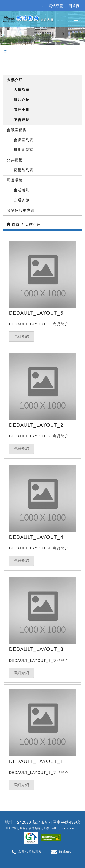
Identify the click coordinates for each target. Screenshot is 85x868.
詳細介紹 (21, 336)
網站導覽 (56, 6)
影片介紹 (22, 100)
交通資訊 (22, 200)
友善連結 (22, 120)
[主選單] (76, 19)
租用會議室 (24, 150)
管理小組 (22, 110)
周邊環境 (15, 180)
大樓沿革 (22, 90)
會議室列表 (24, 140)
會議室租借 (17, 130)
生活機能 (22, 190)
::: (41, 5)
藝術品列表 (24, 170)
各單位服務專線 (21, 210)
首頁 (13, 225)
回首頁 (74, 6)
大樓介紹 (15, 80)
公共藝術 (15, 160)
